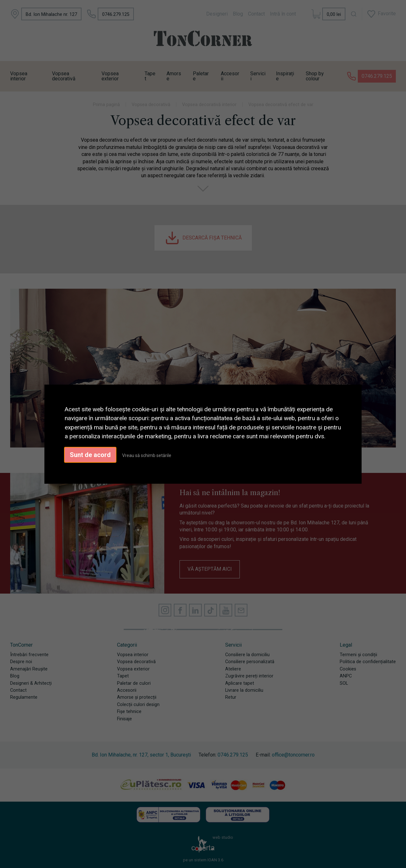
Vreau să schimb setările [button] (147, 455)
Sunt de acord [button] (90, 455)
